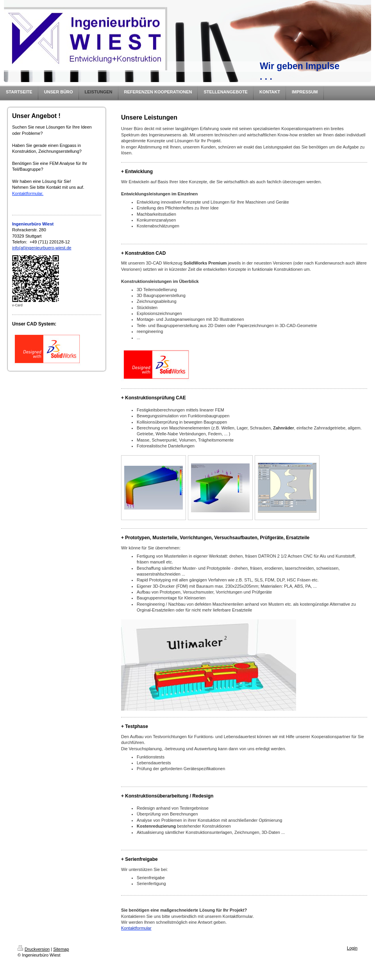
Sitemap (61, 949)
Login (352, 948)
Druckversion (34, 949)
